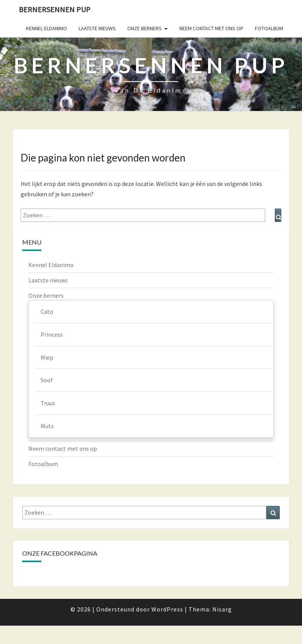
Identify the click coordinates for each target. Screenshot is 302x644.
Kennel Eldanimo (47, 28)
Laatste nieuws (97, 28)
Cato (47, 311)
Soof (47, 380)
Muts (47, 426)
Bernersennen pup (55, 9)
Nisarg (222, 609)
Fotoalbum (269, 28)
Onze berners (144, 28)
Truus (48, 403)
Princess (52, 334)
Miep (47, 357)
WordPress (167, 609)
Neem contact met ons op (211, 28)
